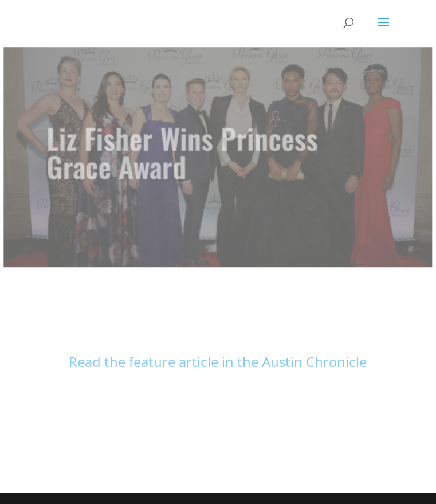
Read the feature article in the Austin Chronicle (218, 362)
